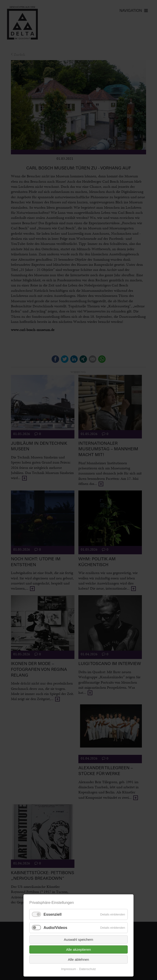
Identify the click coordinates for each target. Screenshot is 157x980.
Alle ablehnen (78, 959)
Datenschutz (87, 969)
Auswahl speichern (79, 939)
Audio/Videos (55, 928)
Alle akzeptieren (78, 949)
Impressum (69, 969)
